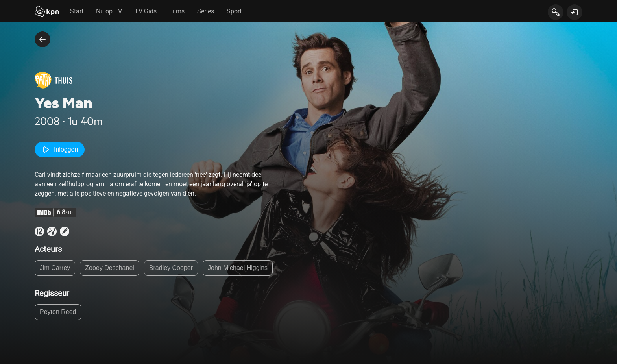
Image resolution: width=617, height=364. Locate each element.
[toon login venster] (575, 12)
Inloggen (60, 150)
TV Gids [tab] (146, 11)
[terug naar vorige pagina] (42, 39)
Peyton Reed (58, 312)
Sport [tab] (234, 11)
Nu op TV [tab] (109, 11)
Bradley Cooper (171, 268)
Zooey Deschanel (110, 268)
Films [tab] (177, 11)
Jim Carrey (55, 268)
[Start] (47, 12)
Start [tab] (77, 11)
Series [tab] (206, 11)
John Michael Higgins (238, 268)
